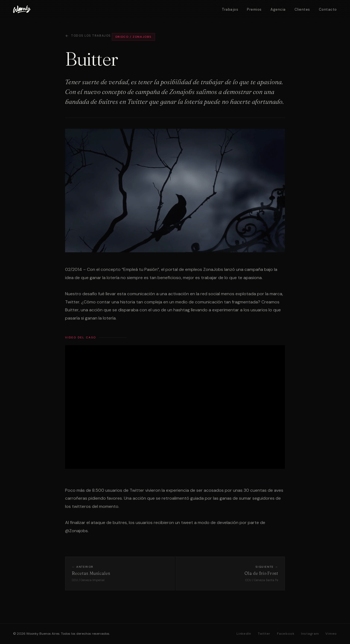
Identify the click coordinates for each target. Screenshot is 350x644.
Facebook (286, 634)
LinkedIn (244, 634)
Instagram (310, 634)
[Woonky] (22, 9)
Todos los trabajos (88, 36)
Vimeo (331, 634)
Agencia (278, 9)
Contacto (328, 9)
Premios (254, 9)
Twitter (264, 634)
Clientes (302, 9)
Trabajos (230, 9)
